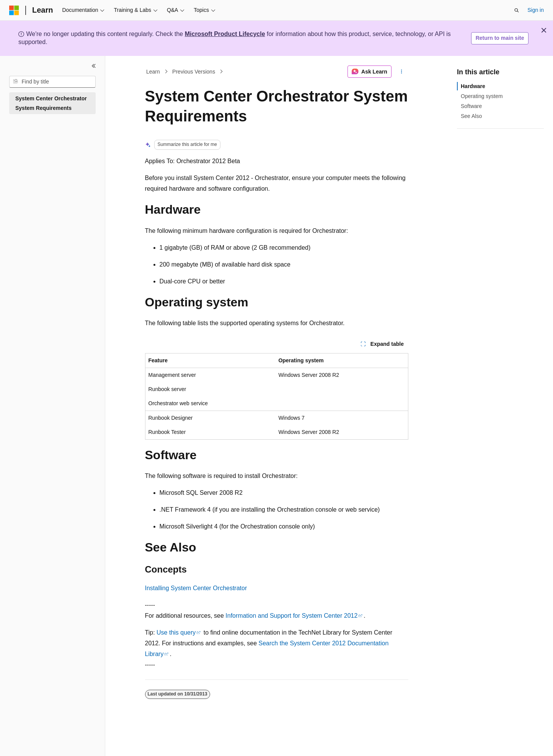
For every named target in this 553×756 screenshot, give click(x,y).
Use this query (176, 632)
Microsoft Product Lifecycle (225, 34)
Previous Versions (194, 72)
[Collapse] (94, 66)
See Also (471, 116)
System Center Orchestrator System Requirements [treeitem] (51, 103)
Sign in (536, 10)
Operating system (482, 96)
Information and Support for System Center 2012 (291, 616)
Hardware (473, 86)
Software (471, 106)
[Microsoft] (14, 10)
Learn (153, 72)
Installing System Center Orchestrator (196, 588)
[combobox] (52, 82)
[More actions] (401, 72)
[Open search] (517, 10)
